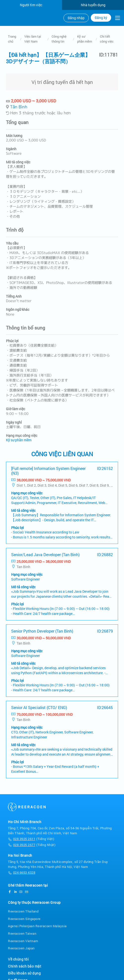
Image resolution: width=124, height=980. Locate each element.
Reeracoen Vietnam (23, 941)
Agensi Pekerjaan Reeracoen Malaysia (37, 926)
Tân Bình (19, 107)
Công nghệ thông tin (59, 39)
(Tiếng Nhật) (32, 845)
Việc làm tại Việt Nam (33, 39)
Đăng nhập (76, 18)
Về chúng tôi (18, 959)
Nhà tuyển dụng (93, 5)
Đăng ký (101, 18)
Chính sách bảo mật (25, 966)
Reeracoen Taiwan (22, 933)
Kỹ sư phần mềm (85, 39)
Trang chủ (12, 39)
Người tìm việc (31, 5)
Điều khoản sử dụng (24, 973)
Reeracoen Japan (21, 948)
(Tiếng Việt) (31, 839)
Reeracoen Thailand (23, 911)
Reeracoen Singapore (24, 919)
